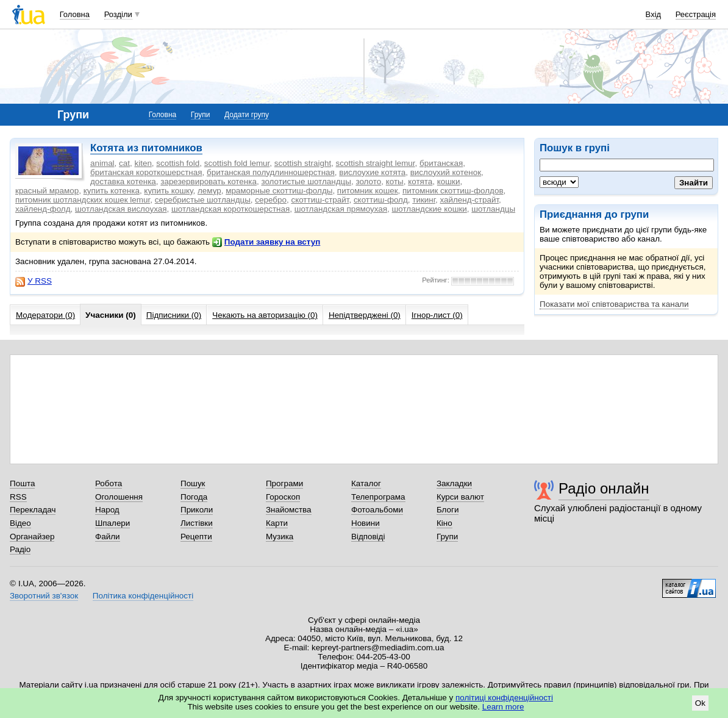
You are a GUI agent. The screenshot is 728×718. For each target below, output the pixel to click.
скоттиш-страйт (320, 200)
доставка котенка (123, 181)
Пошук (193, 483)
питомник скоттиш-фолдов (453, 191)
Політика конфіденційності (143, 596)
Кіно (444, 523)
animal (102, 163)
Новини (366, 523)
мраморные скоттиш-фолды (279, 191)
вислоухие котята (372, 172)
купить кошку (168, 191)
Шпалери (112, 523)
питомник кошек (368, 191)
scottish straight (303, 163)
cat (124, 163)
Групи (201, 115)
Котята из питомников (146, 148)
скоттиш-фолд (381, 200)
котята (420, 181)
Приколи (197, 510)
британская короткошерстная (146, 172)
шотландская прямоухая (341, 209)
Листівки (197, 523)
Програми (284, 483)
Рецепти (196, 537)
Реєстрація (696, 14)
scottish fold (178, 163)
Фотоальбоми (377, 510)
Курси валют (460, 497)
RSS (18, 497)
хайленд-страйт (469, 200)
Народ (107, 510)
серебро (271, 200)
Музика (280, 537)
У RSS (34, 281)
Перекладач (33, 510)
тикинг (424, 200)
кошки (449, 181)
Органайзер (32, 537)
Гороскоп (283, 497)
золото (368, 181)
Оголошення (119, 497)
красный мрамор (47, 191)
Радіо (20, 549)
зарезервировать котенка (209, 181)
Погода (194, 497)
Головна (75, 14)
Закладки (454, 483)
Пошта (22, 483)
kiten (143, 163)
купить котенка (112, 191)
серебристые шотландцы (203, 200)
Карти (277, 523)
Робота (109, 483)
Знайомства (289, 510)
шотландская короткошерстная (230, 209)
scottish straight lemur (376, 163)
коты (395, 181)
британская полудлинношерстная (271, 172)
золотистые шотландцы (306, 181)
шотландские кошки (429, 209)
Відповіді (368, 537)
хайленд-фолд (43, 209)
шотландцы (493, 209)
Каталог (366, 483)
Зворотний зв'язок (44, 596)
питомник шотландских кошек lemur (83, 200)
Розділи (118, 14)
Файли (108, 537)
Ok (700, 703)
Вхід (654, 14)
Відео (20, 523)
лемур (209, 191)
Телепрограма (378, 497)
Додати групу (247, 115)
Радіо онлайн (604, 488)
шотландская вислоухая (121, 209)
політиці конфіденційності (504, 698)
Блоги (448, 510)
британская (441, 163)
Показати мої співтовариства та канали (614, 304)
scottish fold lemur (237, 163)
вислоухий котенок (446, 172)
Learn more (503, 707)
